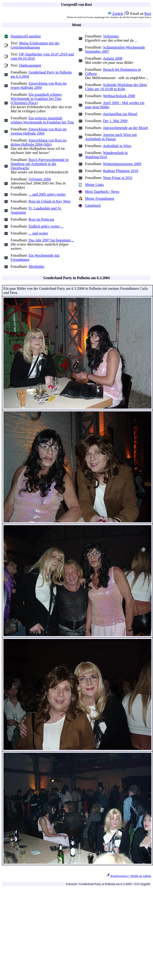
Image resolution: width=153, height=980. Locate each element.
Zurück (115, 14)
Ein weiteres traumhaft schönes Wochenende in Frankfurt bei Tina (42, 120)
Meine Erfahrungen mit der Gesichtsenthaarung (35, 45)
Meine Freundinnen (100, 199)
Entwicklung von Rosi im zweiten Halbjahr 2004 (39, 131)
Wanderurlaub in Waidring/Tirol (106, 155)
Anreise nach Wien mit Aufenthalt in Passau (111, 137)
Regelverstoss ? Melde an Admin (131, 876)
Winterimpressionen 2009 (122, 164)
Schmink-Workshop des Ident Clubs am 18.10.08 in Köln (116, 87)
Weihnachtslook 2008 (119, 96)
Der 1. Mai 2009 (115, 121)
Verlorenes (111, 36)
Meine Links (94, 185)
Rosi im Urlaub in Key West (50, 201)
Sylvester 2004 (40, 179)
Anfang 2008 (113, 58)
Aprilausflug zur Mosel (120, 114)
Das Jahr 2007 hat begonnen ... (51, 240)
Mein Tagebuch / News (102, 192)
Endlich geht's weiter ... (46, 226)
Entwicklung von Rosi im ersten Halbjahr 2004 (39, 85)
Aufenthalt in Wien (117, 146)
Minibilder (37, 267)
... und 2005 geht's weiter (47, 194)
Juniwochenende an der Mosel (125, 128)
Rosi (148, 14)
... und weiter (38, 233)
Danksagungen (30, 65)
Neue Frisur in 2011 (118, 178)
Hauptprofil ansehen (26, 36)
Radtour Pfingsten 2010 (121, 171)
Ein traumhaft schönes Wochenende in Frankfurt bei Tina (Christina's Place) (36, 99)
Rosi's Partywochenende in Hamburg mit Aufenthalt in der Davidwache (40, 164)
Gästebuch (93, 205)
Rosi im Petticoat (41, 219)
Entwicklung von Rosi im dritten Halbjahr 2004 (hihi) (39, 142)
